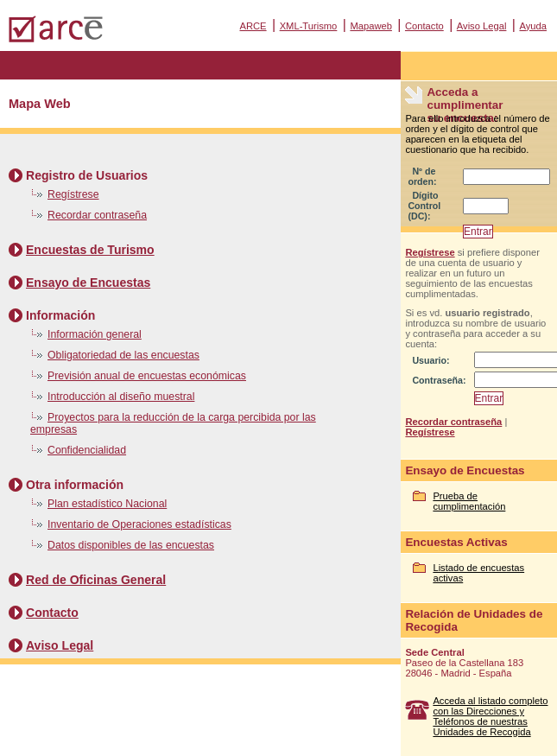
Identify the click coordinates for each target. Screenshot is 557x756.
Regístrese (73, 194)
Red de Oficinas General (96, 580)
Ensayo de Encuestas (88, 283)
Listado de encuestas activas (478, 573)
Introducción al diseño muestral (121, 397)
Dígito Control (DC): (424, 206)
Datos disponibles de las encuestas (131, 545)
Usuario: (430, 360)
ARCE (253, 26)
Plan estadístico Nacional (107, 504)
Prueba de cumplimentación (469, 501)
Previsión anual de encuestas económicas (147, 376)
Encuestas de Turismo (90, 250)
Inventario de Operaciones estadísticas (139, 524)
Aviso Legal (482, 26)
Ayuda (533, 26)
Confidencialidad (87, 450)
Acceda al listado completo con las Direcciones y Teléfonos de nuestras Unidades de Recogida (490, 716)
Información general (95, 334)
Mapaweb (371, 26)
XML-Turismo (309, 26)
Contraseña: (439, 380)
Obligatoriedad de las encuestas (123, 355)
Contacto (424, 26)
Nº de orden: (422, 176)
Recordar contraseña (97, 215)
